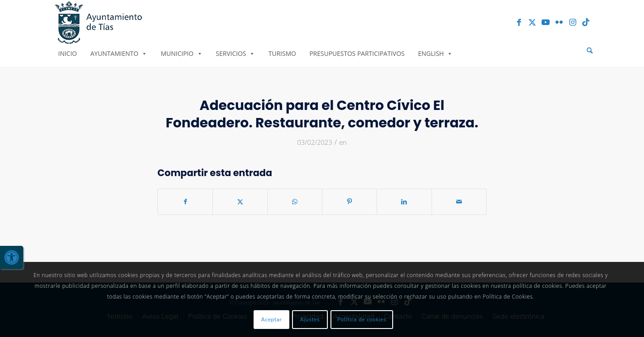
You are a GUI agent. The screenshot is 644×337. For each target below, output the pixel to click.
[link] (12, 257)
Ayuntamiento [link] (119, 53)
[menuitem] (590, 51)
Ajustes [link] (310, 320)
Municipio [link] (181, 53)
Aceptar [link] (272, 320)
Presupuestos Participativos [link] (357, 53)
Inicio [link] (68, 53)
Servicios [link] (236, 53)
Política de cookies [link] (362, 320)
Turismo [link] (282, 53)
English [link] (436, 53)
